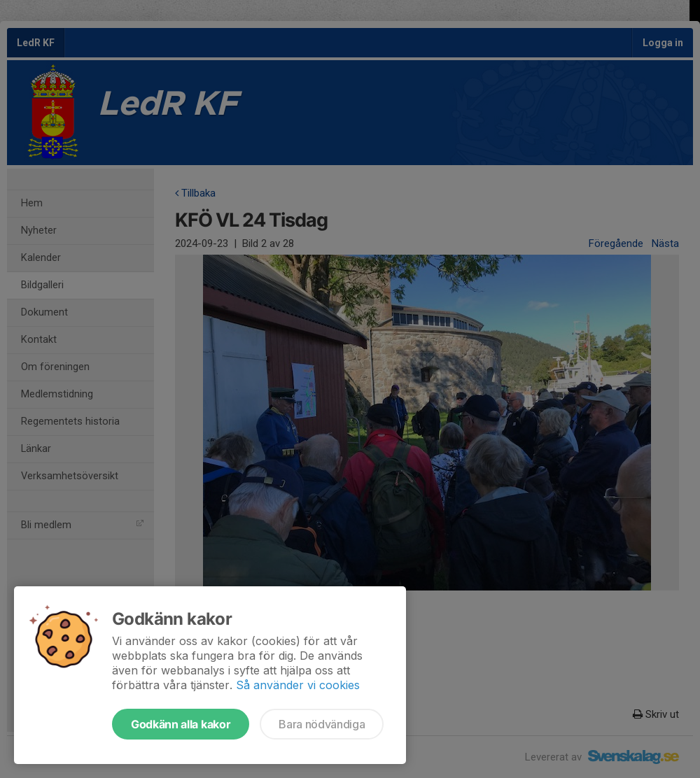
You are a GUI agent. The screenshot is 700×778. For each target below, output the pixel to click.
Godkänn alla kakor (181, 724)
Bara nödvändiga (322, 724)
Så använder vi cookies (298, 685)
